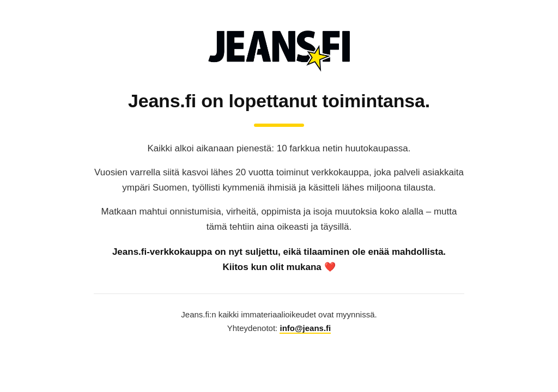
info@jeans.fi (305, 328)
